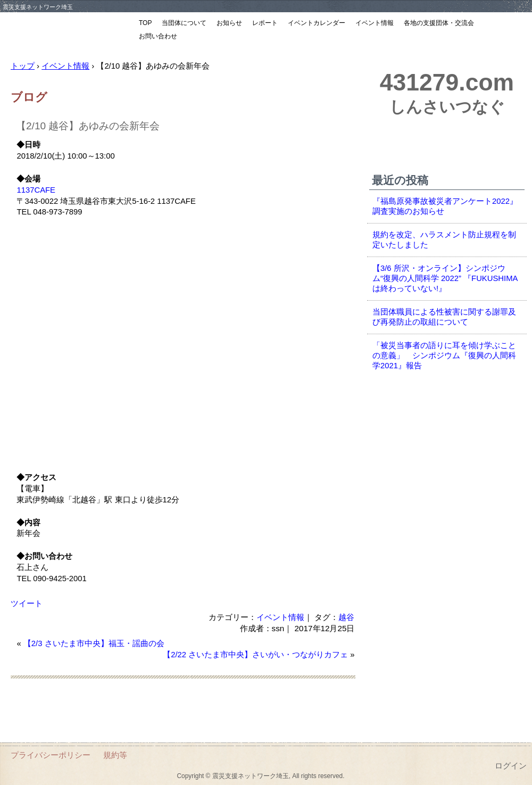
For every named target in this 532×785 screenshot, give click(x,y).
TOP (145, 23)
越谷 (346, 617)
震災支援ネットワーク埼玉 (66, 31)
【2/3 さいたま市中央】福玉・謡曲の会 (94, 643)
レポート (265, 23)
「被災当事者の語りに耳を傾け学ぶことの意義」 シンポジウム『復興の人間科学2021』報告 (444, 356)
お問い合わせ (158, 36)
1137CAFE (36, 190)
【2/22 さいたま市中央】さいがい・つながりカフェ (255, 655)
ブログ (29, 97)
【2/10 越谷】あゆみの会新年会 (88, 126)
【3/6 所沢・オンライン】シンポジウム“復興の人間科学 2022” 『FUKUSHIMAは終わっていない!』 (445, 278)
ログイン (511, 766)
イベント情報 (375, 23)
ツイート (27, 604)
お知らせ (229, 23)
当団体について (184, 23)
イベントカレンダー (317, 23)
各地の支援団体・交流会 (439, 23)
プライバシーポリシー (51, 755)
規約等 (115, 755)
